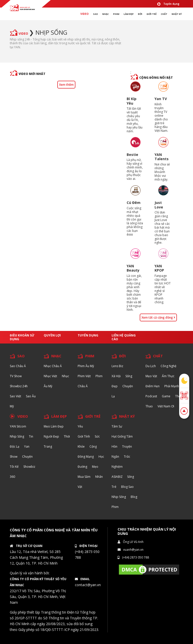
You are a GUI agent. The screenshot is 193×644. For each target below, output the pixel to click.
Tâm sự (117, 426)
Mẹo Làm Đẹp (54, 426)
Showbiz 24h (19, 386)
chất (164, 14)
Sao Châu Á (18, 366)
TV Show (16, 376)
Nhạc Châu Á (53, 366)
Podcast (151, 396)
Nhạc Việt (50, 376)
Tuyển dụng (168, 4)
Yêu (80, 426)
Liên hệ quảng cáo (124, 337)
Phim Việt (84, 376)
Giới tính (84, 436)
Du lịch (151, 366)
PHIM (116, 14)
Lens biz (117, 366)
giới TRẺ (152, 14)
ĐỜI (140, 14)
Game (166, 396)
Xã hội (116, 376)
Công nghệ (168, 366)
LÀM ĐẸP (59, 416)
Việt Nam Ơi (166, 406)
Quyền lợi (52, 335)
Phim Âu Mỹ (86, 366)
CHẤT (158, 356)
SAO (95, 14)
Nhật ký (177, 14)
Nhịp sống (51, 32)
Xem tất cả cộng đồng (158, 317)
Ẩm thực (168, 376)
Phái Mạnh (172, 386)
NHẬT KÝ (127, 416)
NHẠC (106, 14)
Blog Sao (127, 487)
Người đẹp (51, 436)
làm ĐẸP (129, 14)
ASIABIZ (117, 477)
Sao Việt (15, 396)
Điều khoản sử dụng (22, 337)
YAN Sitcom (18, 426)
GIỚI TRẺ (93, 416)
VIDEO (85, 14)
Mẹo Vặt (151, 376)
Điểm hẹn (153, 386)
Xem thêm (66, 85)
